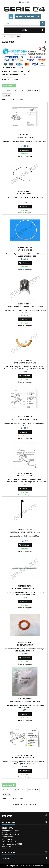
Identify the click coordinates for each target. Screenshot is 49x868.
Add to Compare (25, 156)
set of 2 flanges (25, 476)
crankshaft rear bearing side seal (25, 701)
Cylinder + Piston (25, 137)
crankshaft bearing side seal (25, 589)
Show (4, 79)
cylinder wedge (25, 250)
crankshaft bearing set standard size (25, 306)
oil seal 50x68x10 (25, 645)
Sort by (5, 75)
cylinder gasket (25, 194)
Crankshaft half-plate (25, 363)
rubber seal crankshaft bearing (25, 532)
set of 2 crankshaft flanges (25, 419)
